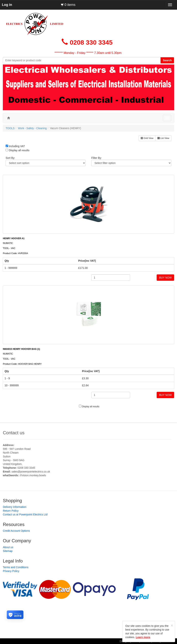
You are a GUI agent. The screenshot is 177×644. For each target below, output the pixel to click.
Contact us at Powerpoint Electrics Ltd (25, 514)
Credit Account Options (16, 531)
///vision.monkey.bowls (33, 475)
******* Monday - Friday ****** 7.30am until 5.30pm (88, 53)
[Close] (172, 625)
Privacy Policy (11, 571)
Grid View (147, 138)
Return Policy (11, 511)
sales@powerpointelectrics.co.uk (31, 472)
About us (8, 547)
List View (163, 138)
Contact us (14, 433)
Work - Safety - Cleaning (32, 128)
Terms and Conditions (16, 567)
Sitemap (8, 551)
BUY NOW (165, 278)
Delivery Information (15, 507)
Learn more (143, 637)
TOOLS (10, 128)
